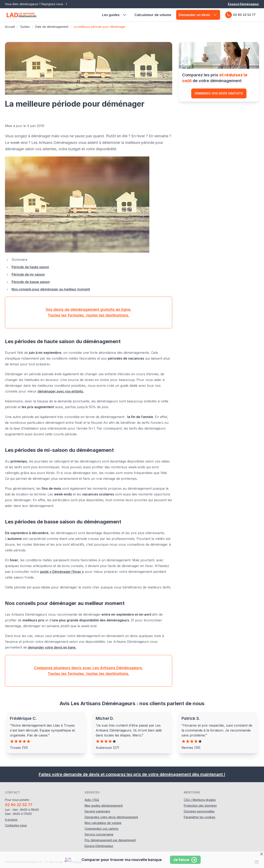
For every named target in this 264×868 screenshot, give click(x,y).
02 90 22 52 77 (240, 15)
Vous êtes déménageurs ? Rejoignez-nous (37, 4)
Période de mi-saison (28, 274)
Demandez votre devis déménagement (111, 817)
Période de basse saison (31, 282)
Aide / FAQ (92, 800)
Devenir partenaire (97, 811)
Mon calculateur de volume (103, 823)
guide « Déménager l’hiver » (62, 572)
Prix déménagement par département (110, 840)
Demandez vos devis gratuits (219, 93)
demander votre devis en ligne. (52, 647)
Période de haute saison (30, 267)
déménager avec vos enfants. (61, 391)
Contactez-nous (16, 825)
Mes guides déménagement (104, 806)
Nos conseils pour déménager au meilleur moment (51, 289)
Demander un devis (198, 15)
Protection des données (200, 806)
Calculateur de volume (153, 15)
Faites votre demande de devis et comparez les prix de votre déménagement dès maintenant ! (132, 774)
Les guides (115, 15)
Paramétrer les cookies (200, 817)
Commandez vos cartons (101, 829)
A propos (11, 820)
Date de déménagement (52, 27)
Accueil (10, 27)
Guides (25, 27)
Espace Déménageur (243, 4)
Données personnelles (199, 811)
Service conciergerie (99, 834)
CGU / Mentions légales (200, 800)
